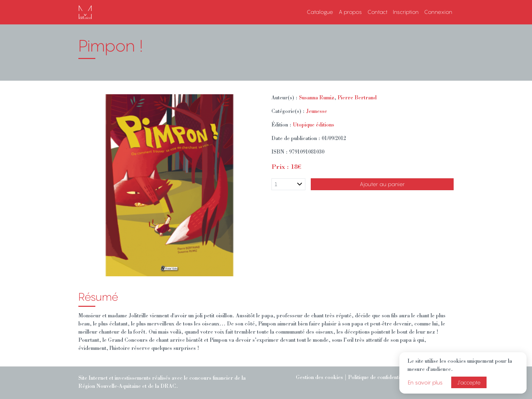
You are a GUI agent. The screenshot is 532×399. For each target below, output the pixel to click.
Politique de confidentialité (379, 378)
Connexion (438, 12)
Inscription (406, 12)
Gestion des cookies (319, 378)
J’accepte (469, 382)
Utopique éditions (313, 125)
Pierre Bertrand (357, 98)
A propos (350, 12)
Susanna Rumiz (317, 98)
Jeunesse (317, 112)
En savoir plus (425, 382)
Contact (377, 12)
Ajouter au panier (382, 184)
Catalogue (320, 12)
